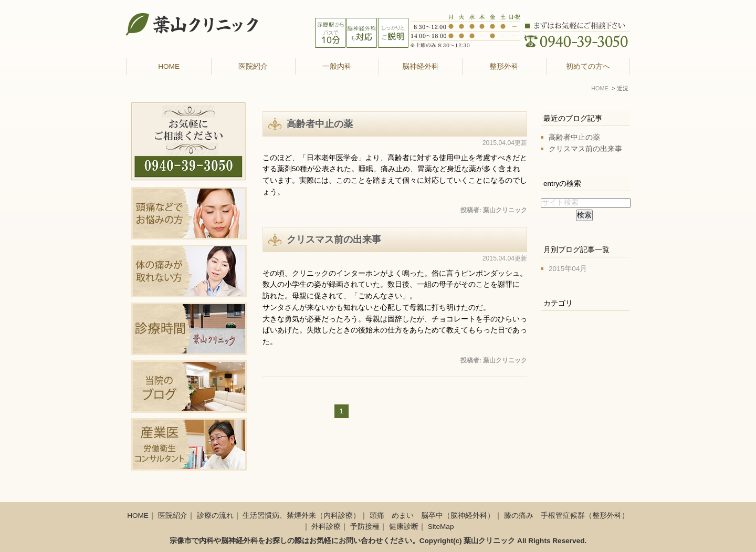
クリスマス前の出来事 (334, 239)
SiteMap (441, 527)
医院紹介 (173, 515)
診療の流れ (215, 515)
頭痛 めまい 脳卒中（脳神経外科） (432, 515)
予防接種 (365, 527)
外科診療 (326, 527)
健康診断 (404, 527)
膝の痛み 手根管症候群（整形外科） (566, 515)
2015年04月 (568, 269)
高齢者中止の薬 (320, 124)
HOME (169, 66)
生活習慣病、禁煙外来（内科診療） (301, 515)
